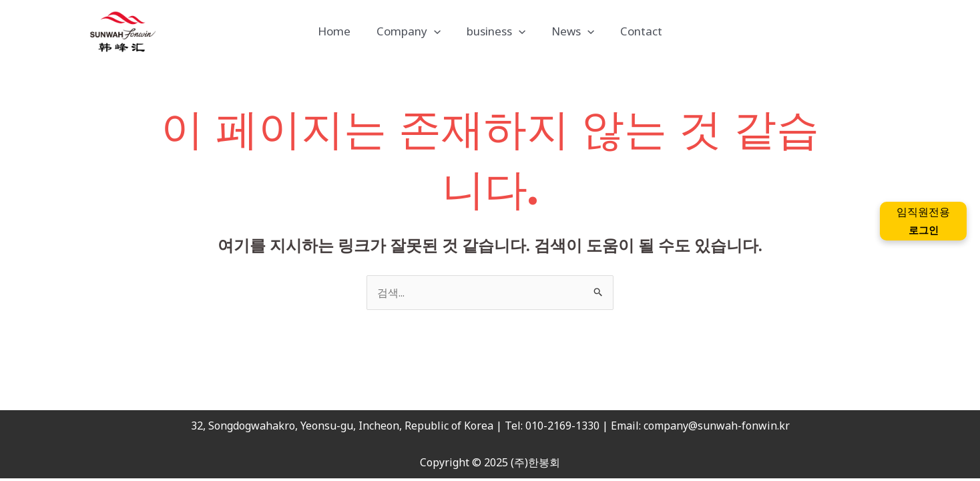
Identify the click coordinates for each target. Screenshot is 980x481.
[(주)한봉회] (123, 31)
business (496, 31)
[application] (437, 31)
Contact (635, 31)
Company (412, 31)
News (569, 31)
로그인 (923, 230)
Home (341, 31)
